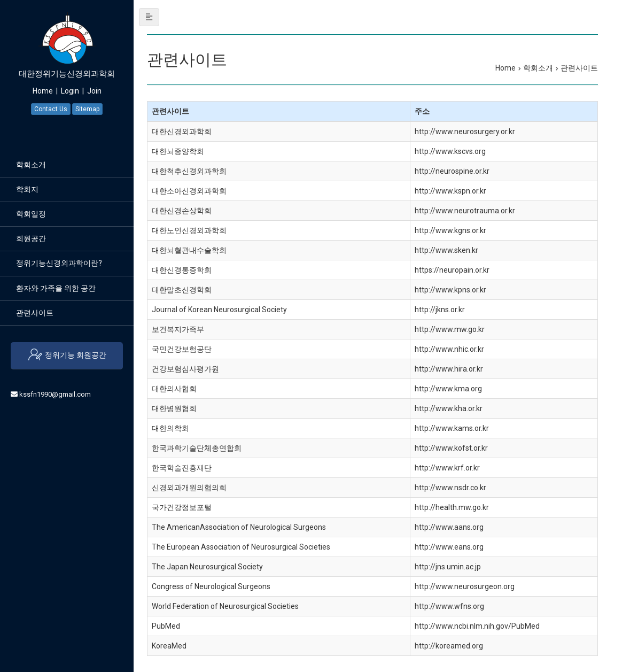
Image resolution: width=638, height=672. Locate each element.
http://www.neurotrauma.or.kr (465, 211)
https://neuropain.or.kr (452, 270)
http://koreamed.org (449, 646)
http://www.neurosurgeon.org (465, 586)
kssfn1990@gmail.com (55, 394)
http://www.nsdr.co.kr (450, 488)
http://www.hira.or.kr (449, 369)
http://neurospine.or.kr (452, 171)
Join (94, 91)
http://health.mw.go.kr (452, 507)
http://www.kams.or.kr (452, 428)
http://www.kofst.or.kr (451, 448)
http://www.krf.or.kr (447, 468)
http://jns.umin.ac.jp (448, 567)
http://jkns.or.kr (440, 310)
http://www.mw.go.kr (450, 329)
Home (43, 91)
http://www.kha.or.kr (449, 408)
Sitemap (87, 109)
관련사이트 (35, 313)
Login (70, 91)
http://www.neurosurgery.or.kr (465, 132)
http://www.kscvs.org (450, 151)
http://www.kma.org (448, 389)
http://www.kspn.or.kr (450, 191)
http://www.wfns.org (449, 606)
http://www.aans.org (449, 527)
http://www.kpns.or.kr (450, 290)
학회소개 (31, 165)
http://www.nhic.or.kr (449, 349)
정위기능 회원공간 (67, 356)
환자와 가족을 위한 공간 (56, 288)
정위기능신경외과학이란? (59, 263)
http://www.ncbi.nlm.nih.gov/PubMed (477, 626)
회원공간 (31, 238)
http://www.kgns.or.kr (450, 230)
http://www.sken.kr (446, 250)
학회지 (27, 189)
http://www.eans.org (449, 547)
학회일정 (31, 214)
